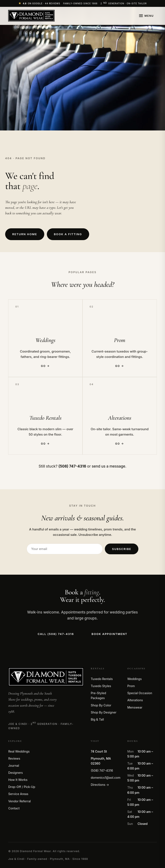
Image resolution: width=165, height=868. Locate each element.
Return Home (25, 234)
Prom (131, 686)
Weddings (134, 679)
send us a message (108, 467)
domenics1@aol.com (105, 778)
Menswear (135, 707)
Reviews (14, 758)
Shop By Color (101, 705)
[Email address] (65, 549)
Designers (15, 773)
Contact (14, 808)
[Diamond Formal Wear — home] (31, 16)
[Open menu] (146, 16)
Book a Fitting (68, 234)
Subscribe (122, 549)
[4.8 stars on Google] (39, 3)
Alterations (135, 700)
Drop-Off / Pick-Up (22, 787)
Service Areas (18, 794)
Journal (14, 766)
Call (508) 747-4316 (56, 634)
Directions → (100, 785)
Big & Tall (97, 719)
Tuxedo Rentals (102, 679)
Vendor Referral (19, 801)
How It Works (18, 780)
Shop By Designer (103, 712)
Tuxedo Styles (101, 686)
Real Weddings (19, 751)
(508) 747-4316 (102, 770)
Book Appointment (109, 634)
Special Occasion (140, 693)
